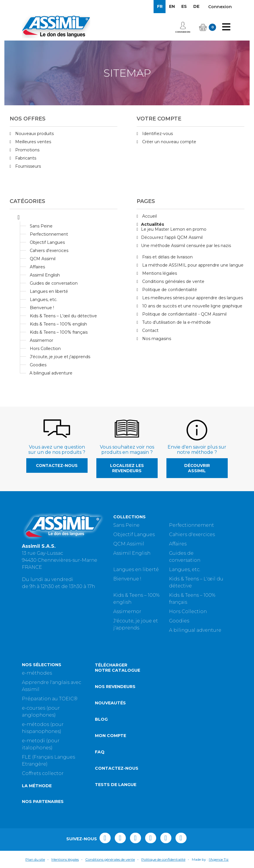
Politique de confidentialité (169, 290)
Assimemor (41, 340)
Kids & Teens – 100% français (59, 332)
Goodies (38, 365)
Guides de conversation (54, 283)
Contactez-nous (57, 466)
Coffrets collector (43, 773)
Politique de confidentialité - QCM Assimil (184, 314)
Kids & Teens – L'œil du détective (63, 316)
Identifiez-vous (157, 134)
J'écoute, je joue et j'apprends (60, 357)
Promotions (27, 150)
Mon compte (111, 736)
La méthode (37, 786)
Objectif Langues (47, 242)
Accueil (149, 216)
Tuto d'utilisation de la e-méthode (176, 322)
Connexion (220, 7)
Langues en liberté (49, 291)
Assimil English (45, 275)
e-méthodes (37, 673)
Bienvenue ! (42, 308)
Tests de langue (116, 785)
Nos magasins (156, 339)
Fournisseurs (27, 166)
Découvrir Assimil (197, 468)
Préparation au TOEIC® (50, 699)
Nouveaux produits (34, 134)
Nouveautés (110, 703)
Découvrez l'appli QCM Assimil (172, 237)
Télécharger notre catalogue (118, 668)
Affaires (37, 267)
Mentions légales (159, 273)
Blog (101, 719)
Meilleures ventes (33, 142)
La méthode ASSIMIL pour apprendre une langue (192, 265)
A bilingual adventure (51, 373)
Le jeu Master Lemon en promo (174, 229)
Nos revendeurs (115, 687)
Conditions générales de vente (173, 281)
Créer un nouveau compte (169, 142)
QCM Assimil (43, 259)
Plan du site (35, 859)
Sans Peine (41, 226)
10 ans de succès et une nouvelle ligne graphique (192, 306)
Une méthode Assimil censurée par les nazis (186, 246)
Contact (150, 330)
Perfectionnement (49, 234)
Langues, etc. (44, 300)
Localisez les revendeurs (127, 468)
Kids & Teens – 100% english (58, 324)
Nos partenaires (43, 801)
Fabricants (25, 158)
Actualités (153, 224)
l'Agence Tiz (219, 859)
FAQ (100, 752)
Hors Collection (45, 349)
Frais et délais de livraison (167, 257)
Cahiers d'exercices (49, 251)
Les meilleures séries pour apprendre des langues (192, 298)
